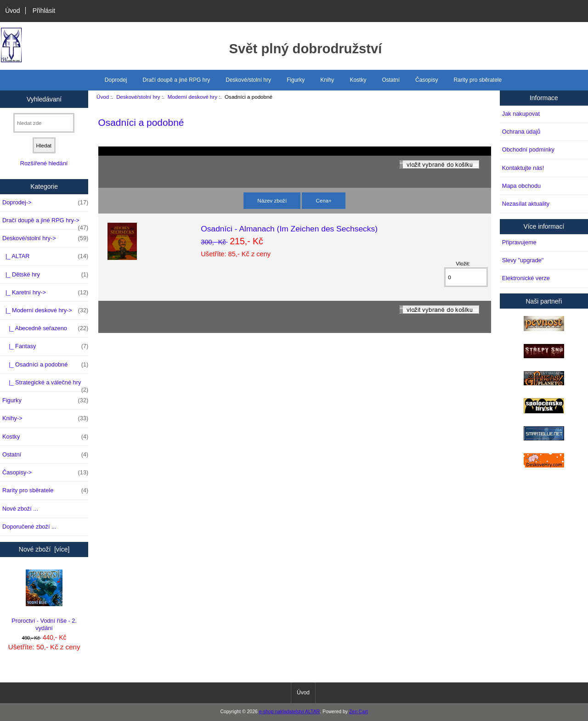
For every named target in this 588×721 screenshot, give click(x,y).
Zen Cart (359, 712)
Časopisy (427, 80)
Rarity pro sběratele (478, 80)
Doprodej (116, 80)
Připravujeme (519, 242)
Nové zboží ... (20, 509)
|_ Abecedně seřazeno (45, 328)
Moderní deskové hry (192, 97)
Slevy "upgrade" (523, 260)
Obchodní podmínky (528, 149)
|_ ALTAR (45, 256)
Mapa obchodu (521, 186)
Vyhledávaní (44, 99)
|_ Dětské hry (45, 275)
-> (45, 238)
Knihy (327, 80)
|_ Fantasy (45, 346)
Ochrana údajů (521, 132)
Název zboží (272, 200)
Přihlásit (44, 11)
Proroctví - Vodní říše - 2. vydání (44, 600)
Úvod (12, 11)
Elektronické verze (526, 278)
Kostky (358, 80)
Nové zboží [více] (44, 549)
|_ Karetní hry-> (45, 293)
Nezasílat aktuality (526, 204)
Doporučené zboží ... (29, 527)
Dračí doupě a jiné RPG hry (177, 80)
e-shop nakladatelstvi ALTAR (289, 712)
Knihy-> (45, 418)
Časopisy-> (45, 473)
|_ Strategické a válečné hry (45, 385)
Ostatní (391, 80)
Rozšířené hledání (44, 163)
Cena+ (324, 200)
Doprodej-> (45, 203)
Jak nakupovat (521, 114)
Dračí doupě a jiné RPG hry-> (45, 223)
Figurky (296, 80)
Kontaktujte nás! (523, 168)
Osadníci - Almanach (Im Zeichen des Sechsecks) (289, 229)
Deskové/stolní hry (138, 97)
